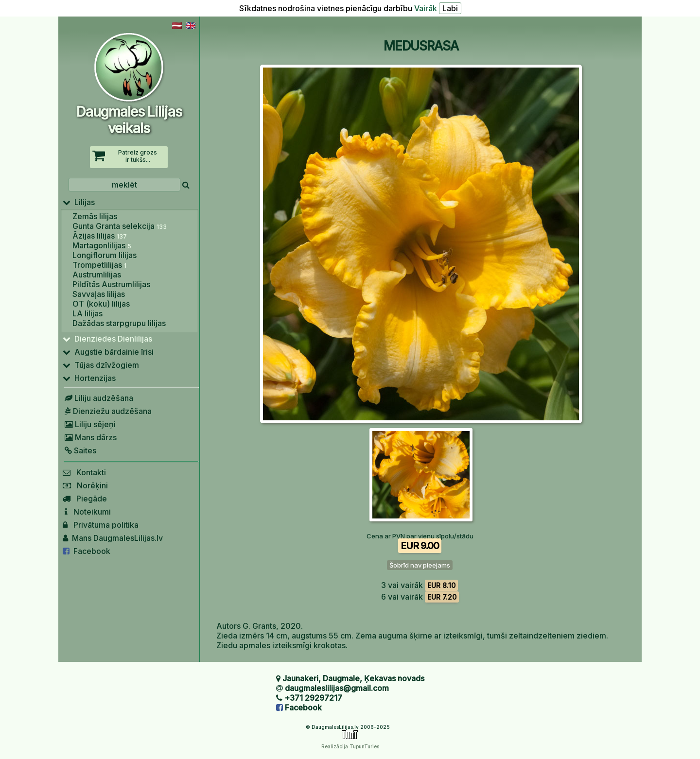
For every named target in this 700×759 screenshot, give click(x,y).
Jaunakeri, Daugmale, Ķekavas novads (353, 678)
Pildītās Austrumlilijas (111, 284)
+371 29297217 (313, 698)
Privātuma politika (101, 525)
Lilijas (79, 202)
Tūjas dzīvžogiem (101, 365)
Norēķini (85, 485)
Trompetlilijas (99, 265)
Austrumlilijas (97, 275)
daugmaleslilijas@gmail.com (337, 688)
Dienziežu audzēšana (107, 411)
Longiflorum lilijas (105, 255)
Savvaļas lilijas (99, 294)
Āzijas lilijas (100, 236)
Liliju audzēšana (98, 398)
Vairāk (426, 8)
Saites (79, 450)
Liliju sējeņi (89, 424)
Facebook (87, 551)
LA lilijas (87, 313)
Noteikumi (87, 512)
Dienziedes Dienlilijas (107, 339)
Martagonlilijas (102, 245)
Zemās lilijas (95, 216)
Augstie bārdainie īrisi (108, 352)
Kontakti (84, 472)
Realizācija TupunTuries (350, 746)
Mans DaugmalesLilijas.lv (113, 538)
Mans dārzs (90, 437)
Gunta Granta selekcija (120, 226)
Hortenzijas (89, 378)
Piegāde (85, 499)
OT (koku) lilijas (101, 304)
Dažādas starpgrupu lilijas (119, 323)
